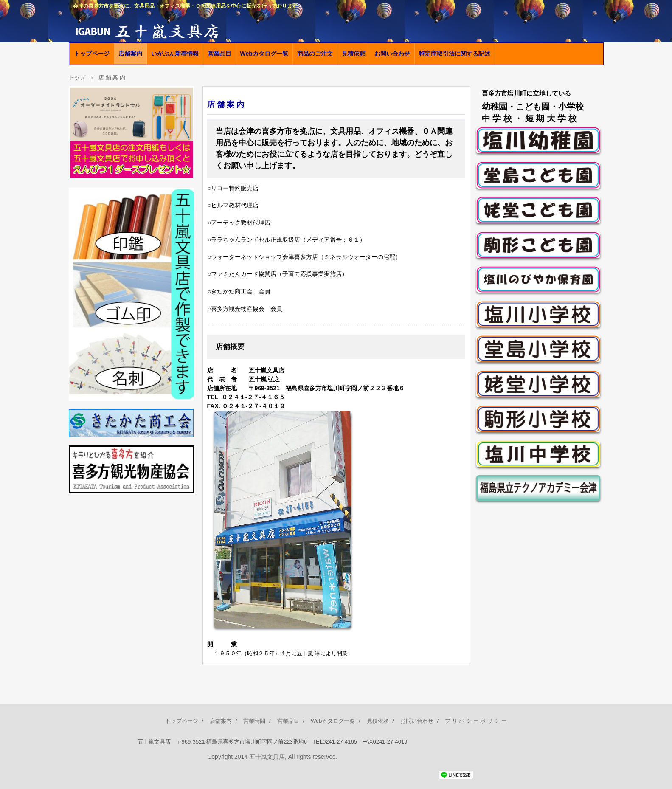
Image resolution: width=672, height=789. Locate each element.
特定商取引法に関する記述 (455, 54)
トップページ (92, 54)
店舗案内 (130, 54)
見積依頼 (354, 54)
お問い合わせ (392, 54)
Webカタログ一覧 (264, 54)
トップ (77, 77)
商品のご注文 (315, 54)
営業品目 (219, 54)
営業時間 (254, 721)
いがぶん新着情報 (175, 54)
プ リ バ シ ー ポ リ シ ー (476, 721)
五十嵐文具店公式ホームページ (166, 30)
